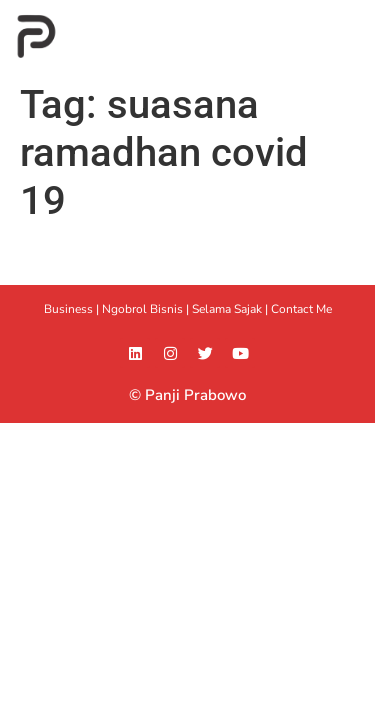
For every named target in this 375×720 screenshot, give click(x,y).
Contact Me (301, 309)
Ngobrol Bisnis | (147, 309)
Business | (73, 309)
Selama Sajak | (231, 309)
